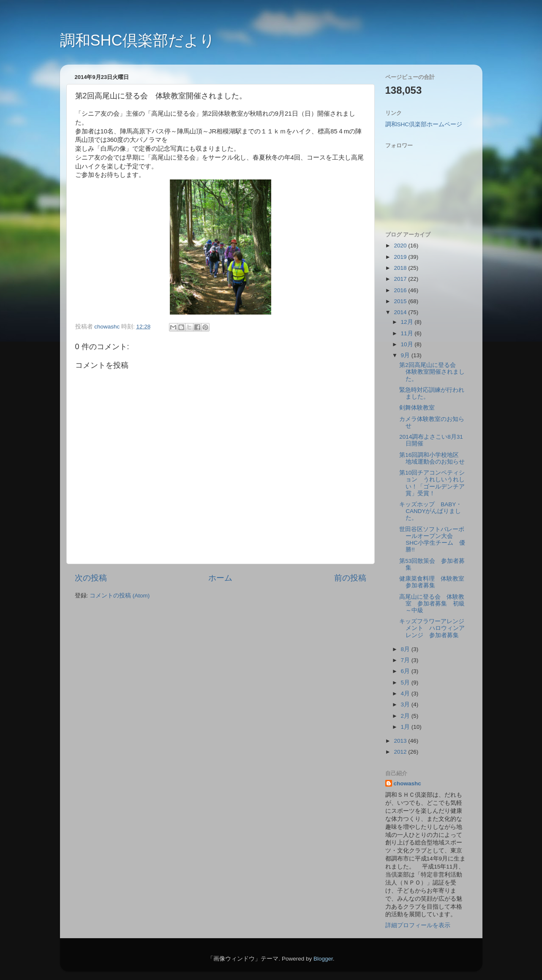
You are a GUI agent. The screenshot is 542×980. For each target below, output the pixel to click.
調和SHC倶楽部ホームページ (424, 124)
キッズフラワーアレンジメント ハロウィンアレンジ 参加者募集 (432, 628)
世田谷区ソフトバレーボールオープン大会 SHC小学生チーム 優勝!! (432, 540)
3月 (406, 704)
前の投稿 (350, 578)
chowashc (407, 783)
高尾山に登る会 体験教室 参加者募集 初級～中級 (432, 604)
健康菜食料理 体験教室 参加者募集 (435, 582)
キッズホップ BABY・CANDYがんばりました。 (430, 511)
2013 (401, 741)
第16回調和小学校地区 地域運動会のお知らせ (432, 458)
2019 (401, 257)
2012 (401, 752)
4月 (406, 694)
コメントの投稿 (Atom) (120, 596)
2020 (401, 246)
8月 (406, 649)
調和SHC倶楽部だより (138, 40)
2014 (401, 312)
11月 (408, 333)
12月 (408, 322)
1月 (406, 727)
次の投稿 (91, 578)
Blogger (323, 959)
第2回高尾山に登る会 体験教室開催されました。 (432, 372)
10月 (408, 344)
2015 (401, 301)
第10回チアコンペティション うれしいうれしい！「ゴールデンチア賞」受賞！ (432, 483)
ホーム (220, 578)
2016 (401, 290)
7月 (406, 660)
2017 (401, 279)
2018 (401, 268)
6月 (406, 671)
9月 (406, 355)
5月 (406, 683)
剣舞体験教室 (417, 408)
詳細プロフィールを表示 (418, 925)
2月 (406, 716)
